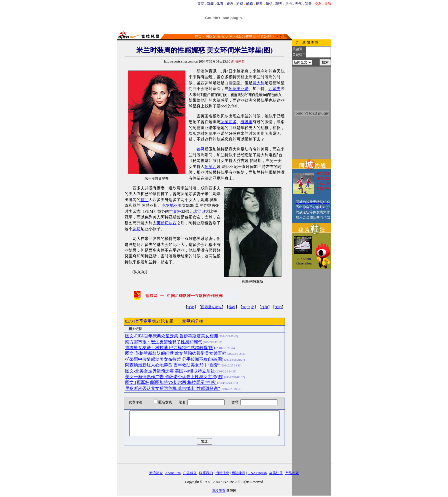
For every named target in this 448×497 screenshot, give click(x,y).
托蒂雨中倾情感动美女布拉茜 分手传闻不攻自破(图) (174, 359)
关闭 (278, 307)
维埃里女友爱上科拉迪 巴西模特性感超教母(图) (170, 348)
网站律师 (238, 473)
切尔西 (171, 223)
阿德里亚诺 (239, 89)
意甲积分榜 (193, 321)
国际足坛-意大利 (219, 37)
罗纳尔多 (229, 122)
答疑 (308, 4)
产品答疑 (292, 473)
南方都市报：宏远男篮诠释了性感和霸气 (164, 342)
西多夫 (275, 89)
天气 (298, 4)
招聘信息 (222, 473)
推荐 (232, 307)
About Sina (173, 473)
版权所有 (219, 491)
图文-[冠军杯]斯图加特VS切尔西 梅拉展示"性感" (171, 382)
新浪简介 (156, 473)
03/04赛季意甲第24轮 (254, 37)
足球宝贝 (197, 212)
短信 (269, 4)
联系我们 (206, 473)
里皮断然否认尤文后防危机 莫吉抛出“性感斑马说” (173, 388)
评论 (191, 307)
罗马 (137, 229)
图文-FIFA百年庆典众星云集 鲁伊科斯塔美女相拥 (172, 336)
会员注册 (276, 473)
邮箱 (249, 4)
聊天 (279, 4)
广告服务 (190, 473)
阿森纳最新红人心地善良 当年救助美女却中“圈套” (173, 365)
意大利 (259, 83)
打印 (265, 307)
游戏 (240, 4)
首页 (201, 4)
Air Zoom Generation (304, 261)
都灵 (201, 149)
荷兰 (145, 200)
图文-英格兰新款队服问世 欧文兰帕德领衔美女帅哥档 (176, 353)
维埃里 (247, 122)
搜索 (259, 4)
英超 (161, 223)
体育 (220, 4)
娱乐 (230, 4)
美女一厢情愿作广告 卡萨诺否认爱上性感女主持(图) (174, 377)
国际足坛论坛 (211, 307)
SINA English (257, 473)
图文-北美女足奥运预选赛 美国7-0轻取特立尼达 (170, 371)
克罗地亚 (170, 206)
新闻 (210, 4)
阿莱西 (211, 167)
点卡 (289, 4)
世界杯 (175, 212)
